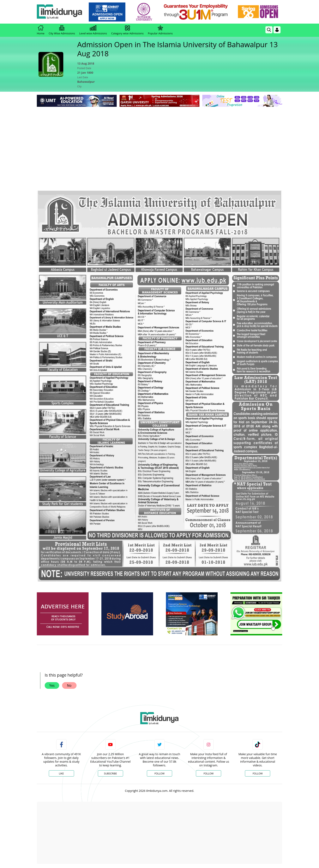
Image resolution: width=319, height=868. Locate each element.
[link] (107, 12)
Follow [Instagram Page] (209, 774)
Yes (52, 685)
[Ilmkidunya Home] (60, 12)
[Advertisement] (159, 139)
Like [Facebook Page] (61, 774)
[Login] (277, 30)
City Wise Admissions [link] (62, 30)
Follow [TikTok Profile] (258, 774)
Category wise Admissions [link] (127, 30)
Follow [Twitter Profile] (159, 774)
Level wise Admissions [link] (93, 30)
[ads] (63, 614)
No (69, 685)
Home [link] (41, 30)
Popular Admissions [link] (160, 30)
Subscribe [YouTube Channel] (110, 774)
